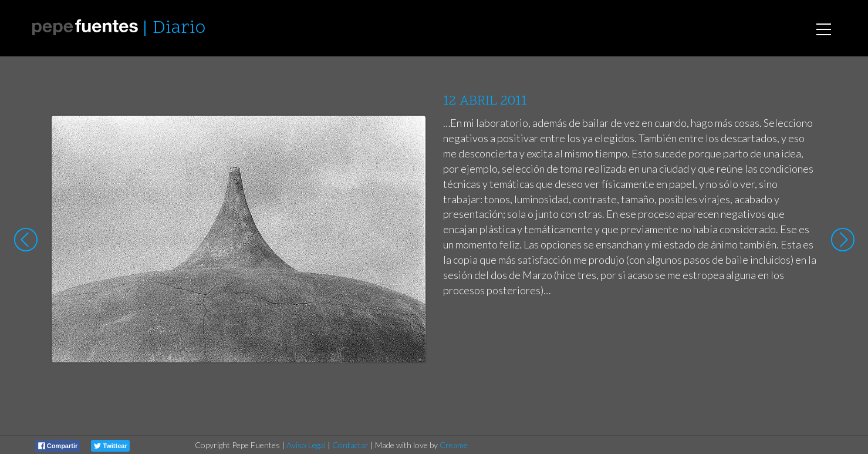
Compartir (58, 446)
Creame (454, 445)
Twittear (110, 446)
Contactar (350, 445)
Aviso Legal (306, 445)
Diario (179, 28)
